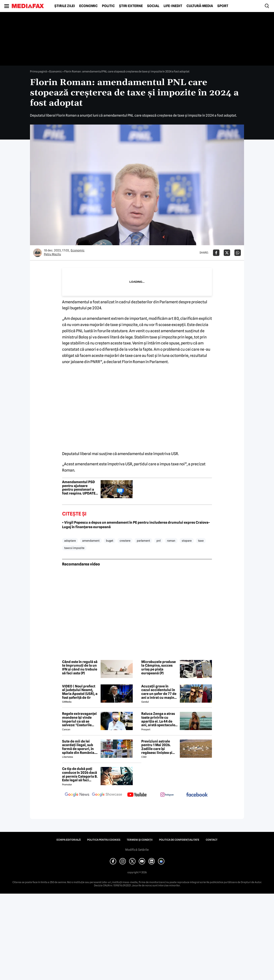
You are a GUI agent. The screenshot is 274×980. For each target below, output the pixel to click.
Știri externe (131, 6)
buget (110, 541)
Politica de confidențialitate (179, 840)
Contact (212, 840)
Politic (108, 6)
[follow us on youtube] (137, 795)
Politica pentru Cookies (104, 840)
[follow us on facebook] (197, 795)
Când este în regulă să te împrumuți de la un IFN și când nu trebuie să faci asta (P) (80, 667)
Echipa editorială (69, 840)
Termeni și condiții (140, 840)
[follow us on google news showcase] (107, 795)
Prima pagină (38, 71)
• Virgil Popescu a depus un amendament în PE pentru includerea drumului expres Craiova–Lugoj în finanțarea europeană (136, 525)
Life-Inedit (173, 6)
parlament (143, 541)
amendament (91, 541)
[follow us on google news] (77, 795)
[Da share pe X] (227, 253)
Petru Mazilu (52, 254)
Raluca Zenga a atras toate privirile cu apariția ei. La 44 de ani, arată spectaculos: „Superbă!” (159, 719)
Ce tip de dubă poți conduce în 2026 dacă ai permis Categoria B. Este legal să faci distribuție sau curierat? (80, 774)
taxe (201, 541)
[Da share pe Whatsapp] (238, 253)
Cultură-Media (200, 6)
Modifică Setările (137, 850)
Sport (223, 6)
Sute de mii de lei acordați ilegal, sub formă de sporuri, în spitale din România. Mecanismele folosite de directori (79, 747)
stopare (187, 541)
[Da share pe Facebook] (216, 253)
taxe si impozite (74, 548)
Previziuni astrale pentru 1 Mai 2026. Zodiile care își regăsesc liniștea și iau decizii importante (159, 747)
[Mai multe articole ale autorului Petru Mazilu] (37, 253)
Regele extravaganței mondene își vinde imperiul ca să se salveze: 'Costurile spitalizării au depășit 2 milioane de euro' (80, 719)
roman (171, 541)
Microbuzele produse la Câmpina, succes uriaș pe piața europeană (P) (159, 667)
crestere (125, 541)
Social (153, 6)
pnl (159, 541)
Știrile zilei (65, 6)
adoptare (70, 541)
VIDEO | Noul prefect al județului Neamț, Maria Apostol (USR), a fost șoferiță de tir (80, 692)
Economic (88, 6)
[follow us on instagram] (167, 795)
